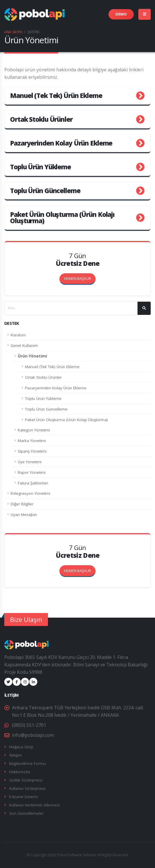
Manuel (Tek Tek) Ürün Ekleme (52, 367)
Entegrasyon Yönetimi (30, 493)
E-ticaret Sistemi (23, 797)
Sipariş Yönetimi (32, 451)
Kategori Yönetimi (34, 430)
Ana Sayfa (13, 32)
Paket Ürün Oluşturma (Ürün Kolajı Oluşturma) (66, 420)
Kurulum (18, 335)
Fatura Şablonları (33, 483)
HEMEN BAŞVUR (80, 569)
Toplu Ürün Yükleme (43, 398)
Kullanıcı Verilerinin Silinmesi (34, 805)
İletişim (15, 755)
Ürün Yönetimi (32, 356)
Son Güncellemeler (26, 813)
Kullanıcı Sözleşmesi (27, 788)
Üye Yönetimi (30, 462)
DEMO (121, 14)
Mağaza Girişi (21, 747)
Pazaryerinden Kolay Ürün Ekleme (56, 388)
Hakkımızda (20, 772)
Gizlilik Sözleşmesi (26, 780)
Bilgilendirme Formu (28, 763)
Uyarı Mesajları (24, 514)
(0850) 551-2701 (29, 725)
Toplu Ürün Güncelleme (46, 409)
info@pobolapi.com (33, 735)
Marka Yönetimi (32, 441)
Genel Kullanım (24, 345)
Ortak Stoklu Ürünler (43, 377)
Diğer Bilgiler (22, 504)
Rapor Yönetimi (32, 472)
